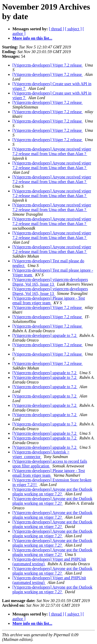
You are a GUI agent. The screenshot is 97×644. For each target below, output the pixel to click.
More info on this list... (32, 38)
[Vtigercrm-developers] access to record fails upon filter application (50, 464)
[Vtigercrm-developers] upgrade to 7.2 (45, 335)
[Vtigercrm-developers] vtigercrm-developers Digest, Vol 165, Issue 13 (50, 282)
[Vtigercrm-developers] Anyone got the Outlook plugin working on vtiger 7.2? (52, 492)
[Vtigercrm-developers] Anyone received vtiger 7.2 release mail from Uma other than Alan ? (52, 151)
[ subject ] (73, 29)
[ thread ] (57, 29)
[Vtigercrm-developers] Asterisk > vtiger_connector (41, 454)
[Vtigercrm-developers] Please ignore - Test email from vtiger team (49, 301)
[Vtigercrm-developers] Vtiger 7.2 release (48, 65)
